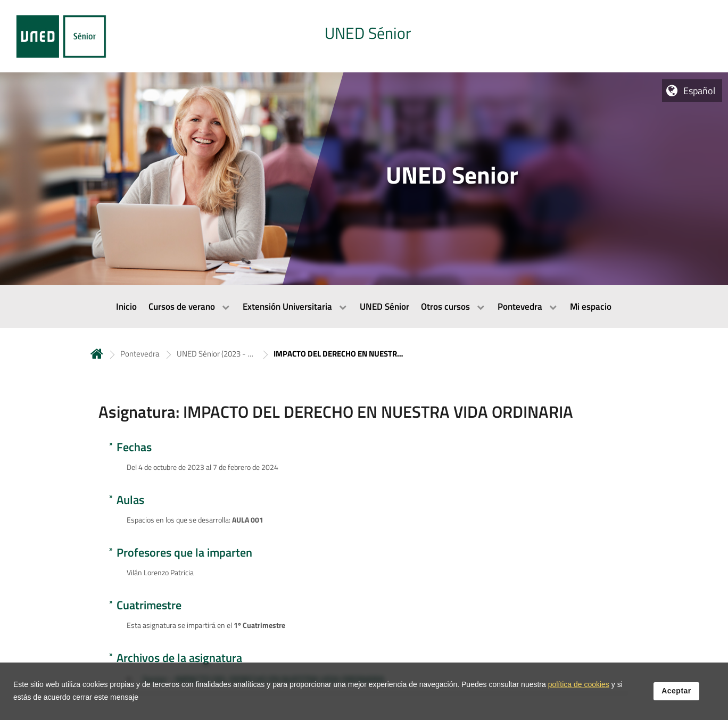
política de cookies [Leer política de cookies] (579, 690)
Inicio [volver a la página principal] (97, 354)
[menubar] (364, 307)
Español (699, 91)
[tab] (364, 36)
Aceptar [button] (676, 697)
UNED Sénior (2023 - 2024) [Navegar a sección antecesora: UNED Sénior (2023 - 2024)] (217, 354)
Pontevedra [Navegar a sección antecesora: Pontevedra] (140, 354)
